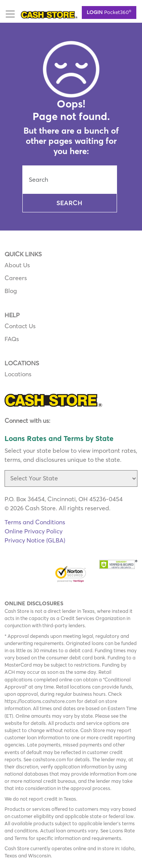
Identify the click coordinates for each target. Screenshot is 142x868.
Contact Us (20, 326)
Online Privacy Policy (34, 531)
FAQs (12, 339)
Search (69, 203)
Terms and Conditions (35, 522)
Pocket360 (109, 12)
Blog (11, 291)
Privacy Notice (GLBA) (35, 540)
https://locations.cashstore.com (40, 701)
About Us (17, 265)
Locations (18, 374)
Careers (16, 278)
